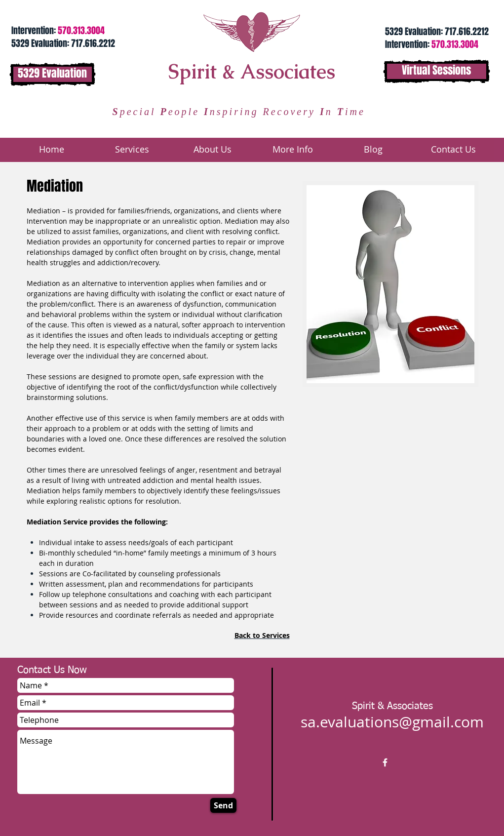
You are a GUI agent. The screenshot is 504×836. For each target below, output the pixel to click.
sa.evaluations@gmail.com (392, 722)
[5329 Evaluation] (53, 74)
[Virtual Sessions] (437, 71)
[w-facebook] (385, 762)
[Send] (223, 805)
